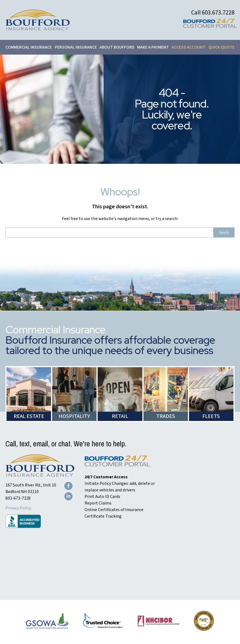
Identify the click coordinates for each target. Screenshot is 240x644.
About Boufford (117, 47)
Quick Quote (221, 47)
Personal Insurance (76, 47)
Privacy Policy (18, 508)
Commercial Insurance (29, 47)
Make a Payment (153, 47)
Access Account (188, 47)
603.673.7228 (218, 13)
